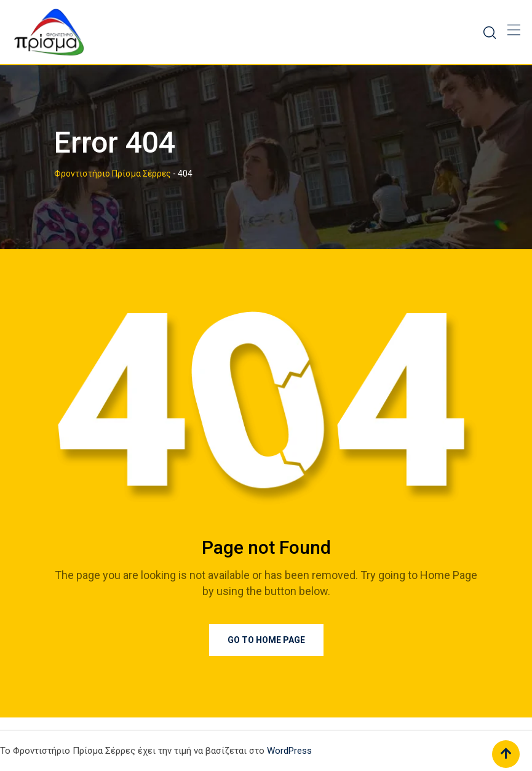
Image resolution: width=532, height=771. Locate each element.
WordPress (289, 751)
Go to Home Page (266, 640)
